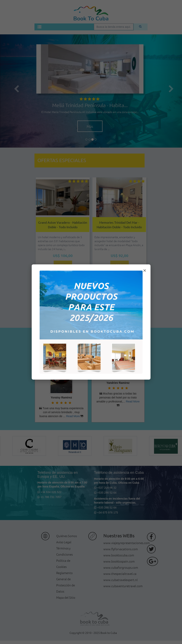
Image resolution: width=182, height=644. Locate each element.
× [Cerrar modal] (145, 270)
